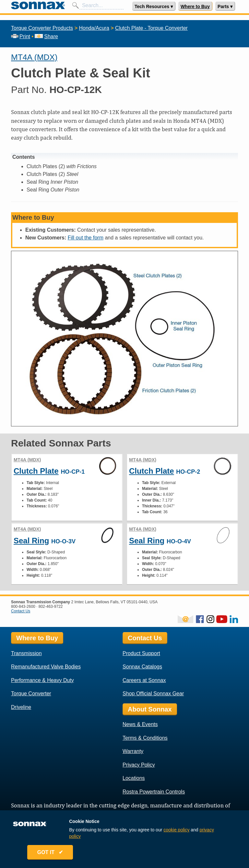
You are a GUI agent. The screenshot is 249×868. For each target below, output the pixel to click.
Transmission (26, 653)
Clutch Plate (36, 471)
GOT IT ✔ (51, 853)
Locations (134, 778)
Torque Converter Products (42, 28)
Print (21, 36)
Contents (24, 157)
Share (46, 36)
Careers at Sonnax (144, 680)
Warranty (133, 751)
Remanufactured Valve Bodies (46, 667)
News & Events (140, 724)
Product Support (141, 653)
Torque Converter (31, 694)
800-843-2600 (23, 607)
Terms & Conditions (145, 738)
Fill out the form (86, 238)
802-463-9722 (51, 607)
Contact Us (21, 611)
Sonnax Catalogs (142, 667)
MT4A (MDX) (34, 57)
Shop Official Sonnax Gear (153, 694)
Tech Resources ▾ (154, 6)
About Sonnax (150, 709)
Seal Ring (31, 541)
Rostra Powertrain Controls (154, 792)
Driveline (21, 707)
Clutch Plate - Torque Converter (151, 28)
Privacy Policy (139, 765)
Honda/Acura (94, 28)
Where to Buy (195, 6)
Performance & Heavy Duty (42, 680)
